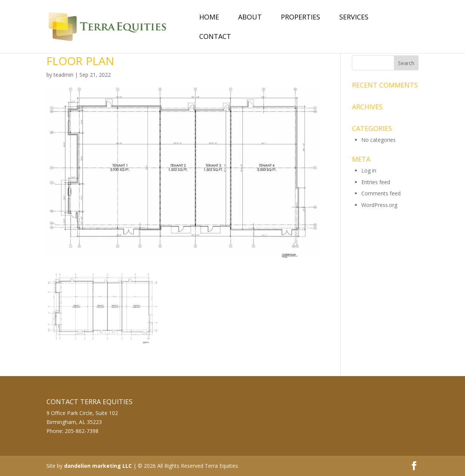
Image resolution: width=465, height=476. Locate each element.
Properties (300, 18)
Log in (369, 170)
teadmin (63, 75)
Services (354, 18)
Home (209, 18)
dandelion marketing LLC (98, 466)
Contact (215, 37)
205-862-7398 (82, 431)
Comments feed (381, 193)
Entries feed (376, 182)
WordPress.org (379, 205)
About (250, 18)
